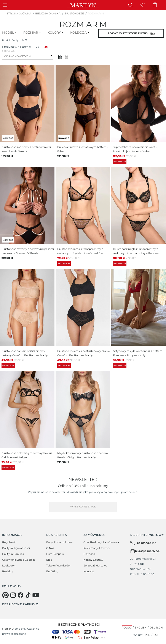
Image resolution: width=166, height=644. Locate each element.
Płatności (89, 554)
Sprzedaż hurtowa (95, 565)
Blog (49, 560)
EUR (156, 635)
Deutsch (156, 628)
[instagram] (13, 595)
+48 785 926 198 (143, 543)
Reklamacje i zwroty (97, 548)
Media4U (8, 629)
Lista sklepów (55, 554)
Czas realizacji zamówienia (101, 542)
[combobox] (28, 56)
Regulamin (9, 542)
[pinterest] (5, 595)
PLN (148, 635)
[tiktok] (28, 595)
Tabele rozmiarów (58, 565)
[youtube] (36, 595)
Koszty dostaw (93, 560)
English (141, 628)
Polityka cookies (13, 554)
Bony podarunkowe (59, 542)
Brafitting (52, 571)
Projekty (8, 571)
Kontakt (89, 571)
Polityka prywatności (16, 548)
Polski (127, 628)
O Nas (50, 548)
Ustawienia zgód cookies (19, 560)
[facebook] (21, 595)
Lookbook (9, 565)
